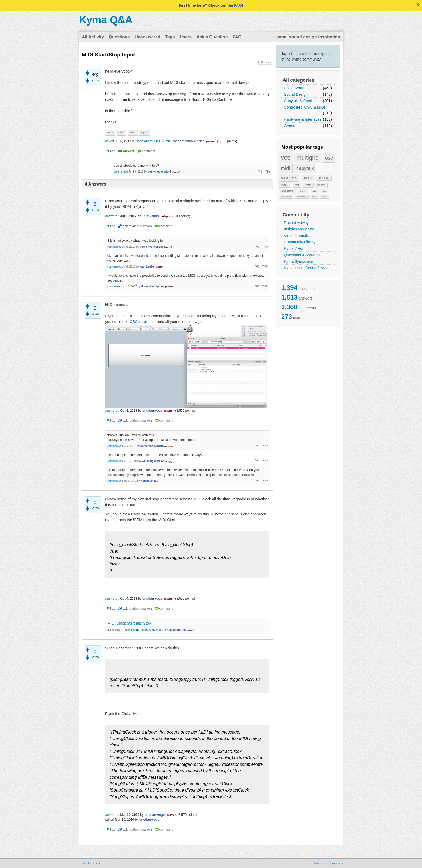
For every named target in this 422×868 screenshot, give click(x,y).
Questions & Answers (302, 255)
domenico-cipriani (191, 141)
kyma (308, 185)
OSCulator (139, 322)
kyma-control (287, 191)
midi (285, 168)
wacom (321, 185)
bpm (324, 191)
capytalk (305, 168)
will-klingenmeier (153, 461)
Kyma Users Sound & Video (307, 268)
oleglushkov (150, 481)
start (121, 132)
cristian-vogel (153, 411)
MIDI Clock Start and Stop (129, 623)
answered (112, 216)
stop (133, 132)
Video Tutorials (296, 236)
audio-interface (286, 197)
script (314, 191)
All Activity (93, 37)
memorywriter (301, 197)
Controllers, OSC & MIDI (304, 107)
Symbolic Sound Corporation (326, 863)
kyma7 (285, 185)
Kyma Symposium (299, 261)
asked (110, 141)
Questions (119, 37)
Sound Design (296, 94)
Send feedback (91, 863)
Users (186, 37)
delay (314, 197)
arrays (303, 191)
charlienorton (177, 630)
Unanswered (147, 37)
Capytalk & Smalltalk (301, 101)
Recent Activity (296, 223)
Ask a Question (212, 37)
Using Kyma (294, 88)
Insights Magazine (299, 229)
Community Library (300, 242)
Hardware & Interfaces (303, 119)
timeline (308, 178)
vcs (286, 157)
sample (324, 197)
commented (121, 172)
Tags (170, 37)
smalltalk (289, 177)
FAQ (238, 5)
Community (296, 215)
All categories (298, 80)
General (291, 126)
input (144, 132)
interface (324, 178)
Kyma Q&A (106, 20)
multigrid (308, 158)
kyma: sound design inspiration (308, 37)
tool (297, 185)
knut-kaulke (151, 216)
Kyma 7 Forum (296, 248)
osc (329, 158)
